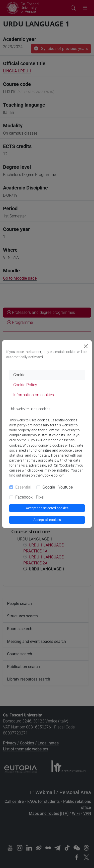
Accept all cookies (47, 520)
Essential (23, 487)
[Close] (86, 346)
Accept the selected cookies (47, 508)
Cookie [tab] (19, 375)
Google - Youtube (58, 487)
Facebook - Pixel (30, 497)
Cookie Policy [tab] (25, 385)
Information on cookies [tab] (34, 395)
